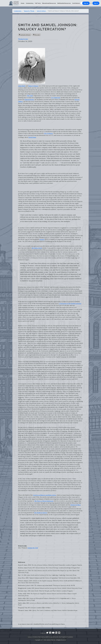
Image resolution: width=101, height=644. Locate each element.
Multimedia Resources (64, 3)
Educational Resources (49, 3)
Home (23, 3)
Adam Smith (22, 86)
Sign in (96, 3)
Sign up (86, 3)
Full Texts (38, 3)
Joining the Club (33, 548)
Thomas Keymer (23, 39)
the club (36, 35)
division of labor (76, 505)
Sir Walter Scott (37, 248)
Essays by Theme (29, 11)
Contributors (76, 3)
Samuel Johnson (33, 86)
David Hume (32, 137)
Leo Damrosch (56, 98)
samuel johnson (25, 35)
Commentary (30, 3)
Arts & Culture (41, 11)
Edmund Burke (29, 100)
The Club (30, 96)
